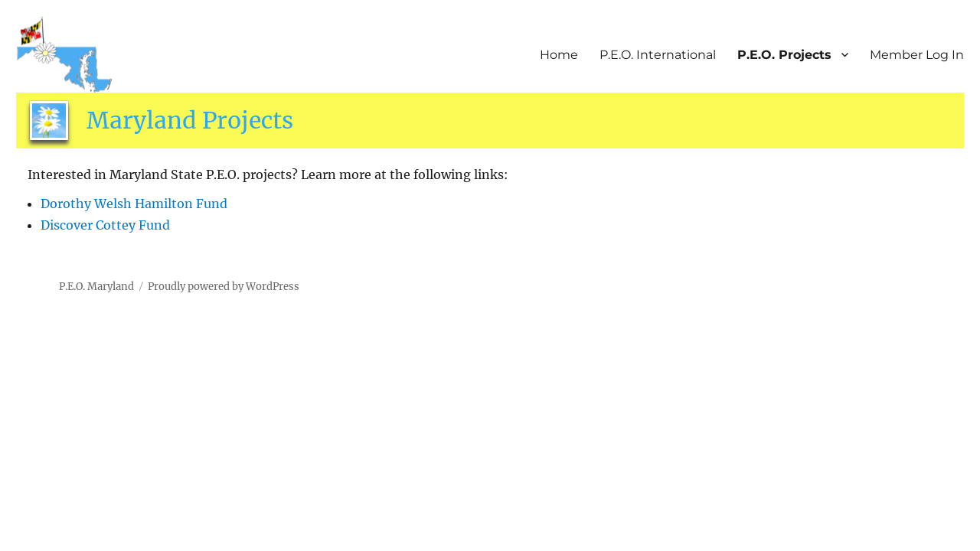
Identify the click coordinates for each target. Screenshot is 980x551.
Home (559, 55)
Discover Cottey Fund (105, 225)
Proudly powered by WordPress (224, 287)
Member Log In (917, 55)
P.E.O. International (658, 55)
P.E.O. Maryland (96, 287)
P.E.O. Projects (784, 55)
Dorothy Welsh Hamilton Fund (134, 204)
